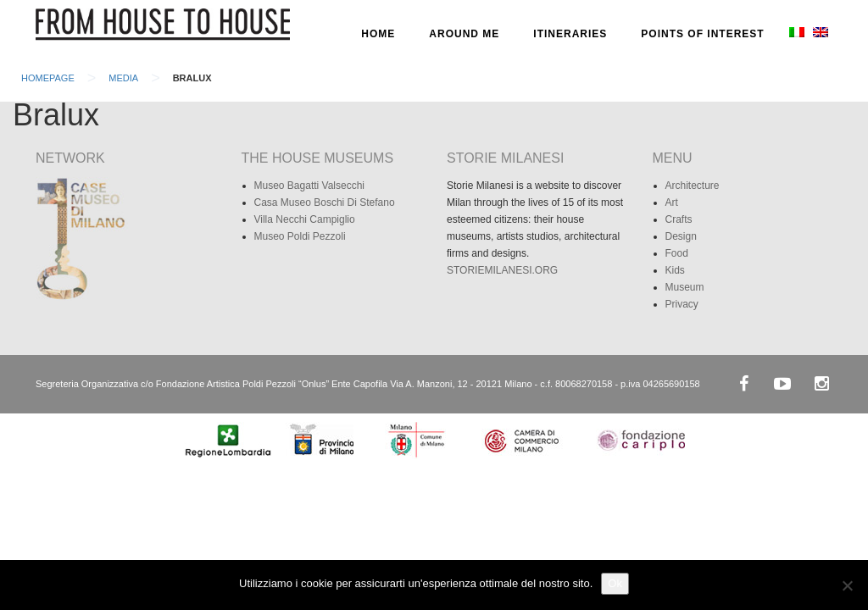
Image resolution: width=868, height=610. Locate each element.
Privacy (682, 304)
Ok (615, 583)
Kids (675, 270)
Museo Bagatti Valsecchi (310, 186)
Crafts (679, 219)
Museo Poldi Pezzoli (300, 236)
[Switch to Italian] (795, 34)
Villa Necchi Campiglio (305, 219)
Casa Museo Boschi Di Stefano (325, 202)
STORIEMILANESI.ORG (502, 270)
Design (681, 236)
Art (672, 202)
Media (123, 78)
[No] (847, 585)
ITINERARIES (570, 34)
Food (677, 253)
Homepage (48, 78)
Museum (685, 287)
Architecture (693, 186)
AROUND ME (464, 34)
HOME (378, 34)
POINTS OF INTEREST (702, 34)
